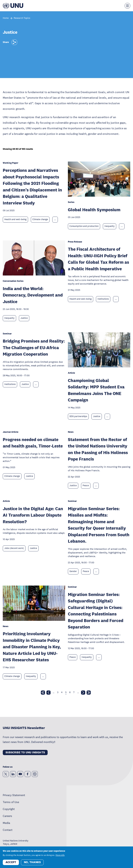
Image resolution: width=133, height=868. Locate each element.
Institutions (103, 299)
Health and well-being (15, 219)
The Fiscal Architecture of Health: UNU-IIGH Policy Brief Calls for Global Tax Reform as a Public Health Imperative (98, 259)
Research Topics (22, 18)
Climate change (40, 219)
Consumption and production (84, 226)
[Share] (14, 42)
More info (60, 857)
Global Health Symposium (94, 210)
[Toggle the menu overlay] (127, 6)
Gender (73, 571)
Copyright (9, 809)
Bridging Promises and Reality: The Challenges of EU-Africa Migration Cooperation (34, 347)
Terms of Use (11, 802)
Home (6, 18)
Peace (86, 486)
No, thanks (32, 864)
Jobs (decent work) (14, 548)
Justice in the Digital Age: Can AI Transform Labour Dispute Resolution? (33, 515)
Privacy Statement (14, 795)
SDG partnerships (78, 416)
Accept (11, 864)
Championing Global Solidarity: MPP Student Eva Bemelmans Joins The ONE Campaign (96, 390)
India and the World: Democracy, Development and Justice (33, 295)
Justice (24, 318)
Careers (7, 816)
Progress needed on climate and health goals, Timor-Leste (33, 443)
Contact (8, 830)
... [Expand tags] (55, 219)
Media (6, 823)
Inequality (110, 226)
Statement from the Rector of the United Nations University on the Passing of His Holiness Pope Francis (98, 449)
